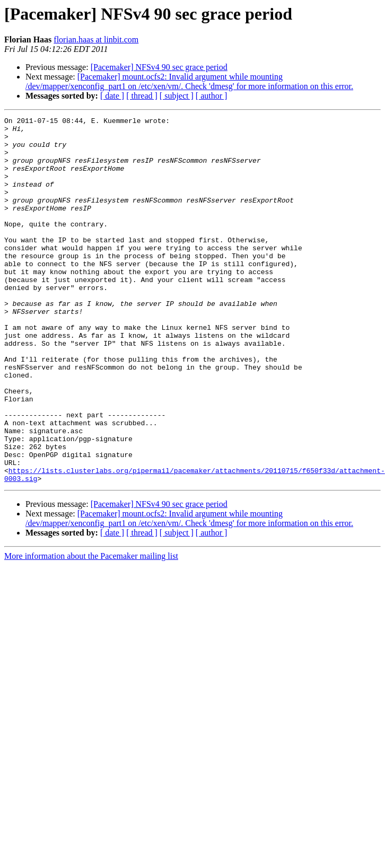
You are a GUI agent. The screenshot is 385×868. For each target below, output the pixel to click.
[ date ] (112, 96)
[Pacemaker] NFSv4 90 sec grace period (159, 67)
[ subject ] (177, 96)
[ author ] (212, 96)
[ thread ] (142, 96)
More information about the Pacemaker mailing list (91, 629)
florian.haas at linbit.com (96, 40)
